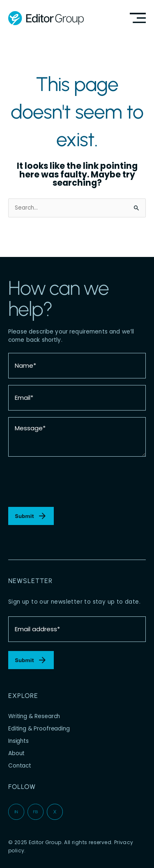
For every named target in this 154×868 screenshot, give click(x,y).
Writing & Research (34, 716)
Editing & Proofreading (39, 729)
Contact (20, 766)
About (16, 753)
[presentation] (71, 482)
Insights (18, 741)
